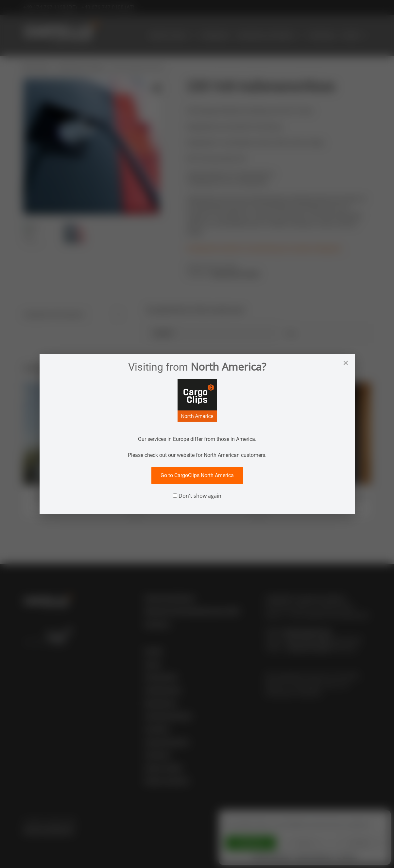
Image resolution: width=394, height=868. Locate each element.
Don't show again (197, 496)
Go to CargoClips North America (197, 475)
